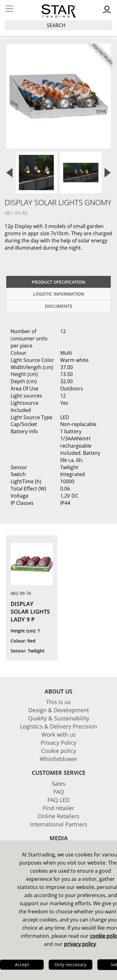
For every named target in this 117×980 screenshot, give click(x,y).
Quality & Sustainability (59, 718)
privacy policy (80, 944)
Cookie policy (59, 751)
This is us (58, 702)
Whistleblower (58, 759)
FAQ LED (58, 800)
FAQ (59, 792)
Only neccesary (71, 965)
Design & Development (59, 710)
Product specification (58, 282)
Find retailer (58, 808)
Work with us (59, 734)
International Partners (59, 824)
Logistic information (59, 294)
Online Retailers (59, 816)
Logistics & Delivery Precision (58, 726)
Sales (59, 784)
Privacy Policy (58, 743)
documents (59, 306)
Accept (22, 965)
